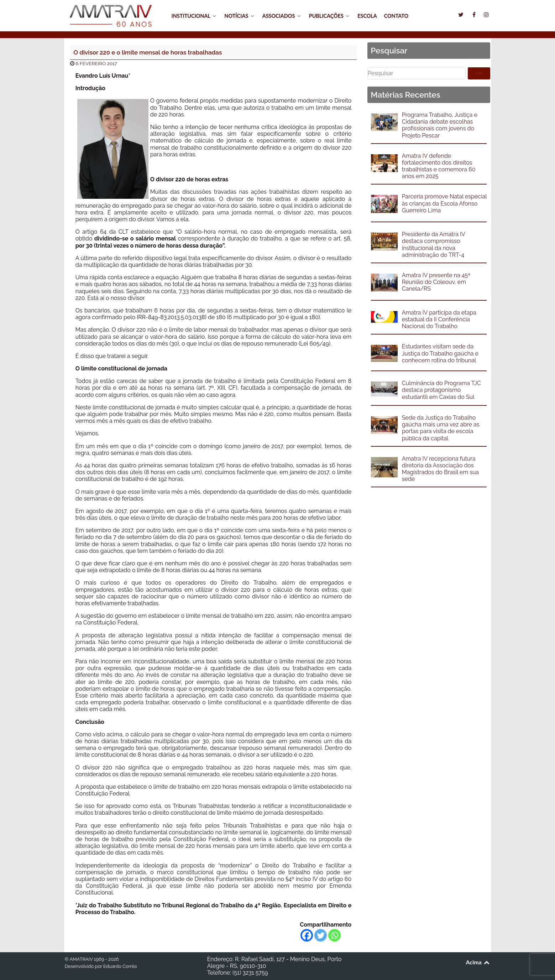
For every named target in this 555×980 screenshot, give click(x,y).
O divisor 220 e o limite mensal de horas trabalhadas (148, 52)
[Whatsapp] (334, 935)
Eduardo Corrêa (120, 966)
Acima (478, 962)
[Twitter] (321, 935)
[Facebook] (307, 935)
